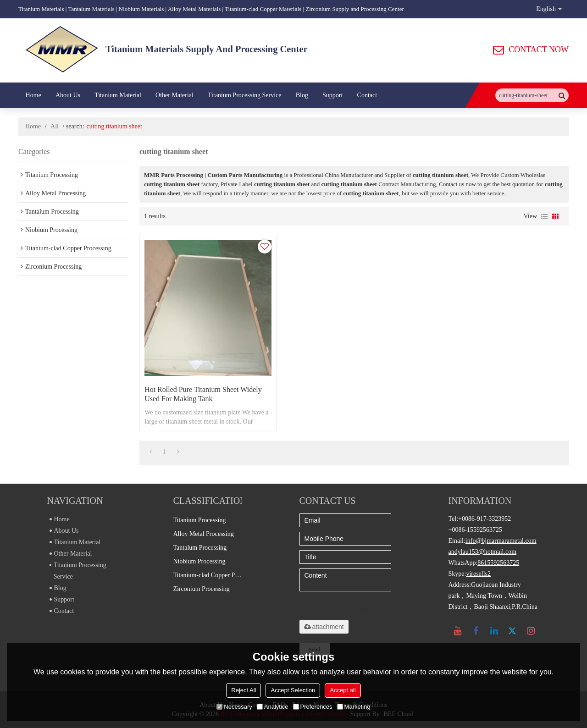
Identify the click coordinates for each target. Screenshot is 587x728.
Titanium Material (118, 95)
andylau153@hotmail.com (483, 552)
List (544, 216)
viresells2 (478, 574)
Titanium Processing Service (244, 95)
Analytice (273, 707)
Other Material (174, 95)
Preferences (313, 707)
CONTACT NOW (539, 50)
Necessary (234, 707)
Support (332, 95)
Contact (367, 95)
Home (33, 95)
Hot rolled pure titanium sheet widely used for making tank (203, 394)
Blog (302, 95)
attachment (324, 627)
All (55, 126)
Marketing (354, 707)
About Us (68, 95)
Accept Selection (293, 690)
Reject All (244, 690)
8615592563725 (498, 563)
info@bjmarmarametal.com (501, 541)
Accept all (343, 690)
